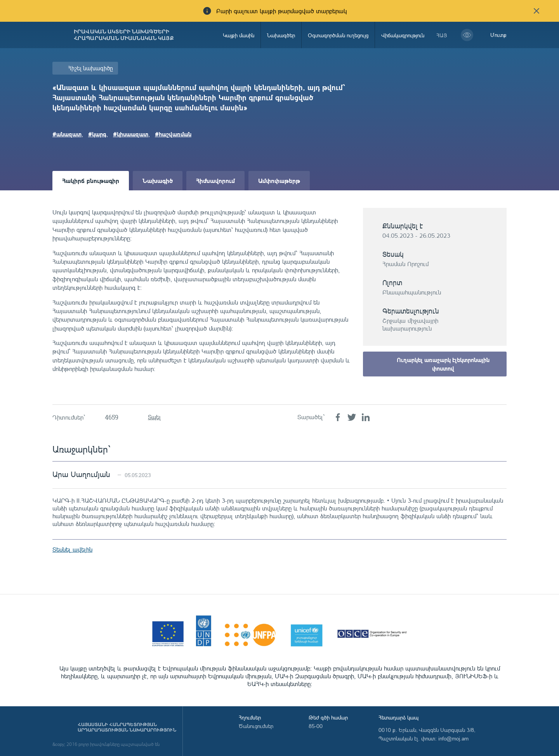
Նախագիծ (158, 180)
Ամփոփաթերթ (279, 180)
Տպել (154, 417)
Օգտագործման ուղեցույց (338, 35)
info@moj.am (453, 738)
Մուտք (498, 35)
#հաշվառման (173, 134)
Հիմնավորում (215, 180)
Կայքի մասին (239, 35)
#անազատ (67, 134)
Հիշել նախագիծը (90, 68)
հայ (442, 35)
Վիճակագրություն (403, 35)
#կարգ (97, 134)
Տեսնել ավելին (72, 549)
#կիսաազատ (131, 134)
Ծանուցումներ (256, 726)
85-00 (316, 726)
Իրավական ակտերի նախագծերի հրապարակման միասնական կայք (124, 35)
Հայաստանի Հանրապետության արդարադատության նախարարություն (127, 727)
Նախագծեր (281, 35)
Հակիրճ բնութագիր (91, 180)
